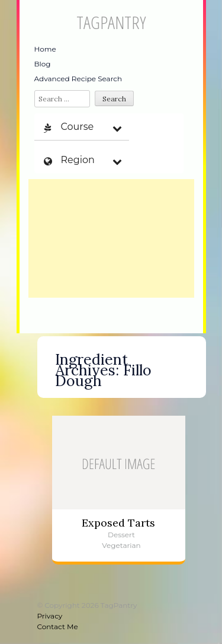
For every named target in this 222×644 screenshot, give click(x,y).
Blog (43, 64)
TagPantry (111, 22)
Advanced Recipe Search (78, 79)
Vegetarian (121, 545)
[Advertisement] (111, 238)
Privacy (50, 616)
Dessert (121, 535)
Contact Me (58, 627)
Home (45, 49)
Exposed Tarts (118, 523)
